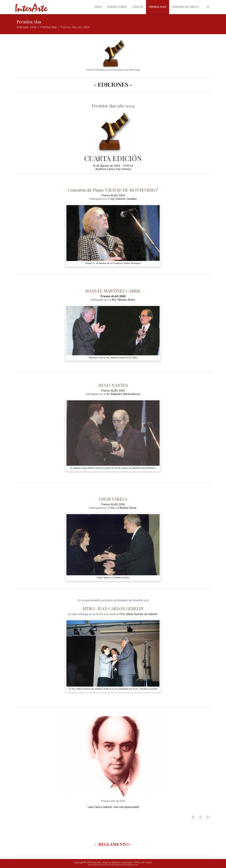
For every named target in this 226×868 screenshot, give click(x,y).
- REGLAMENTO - (113, 844)
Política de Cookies (143, 862)
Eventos (138, 7)
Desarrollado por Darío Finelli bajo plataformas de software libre (113, 865)
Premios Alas (158, 7)
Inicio (98, 7)
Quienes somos (117, 7)
